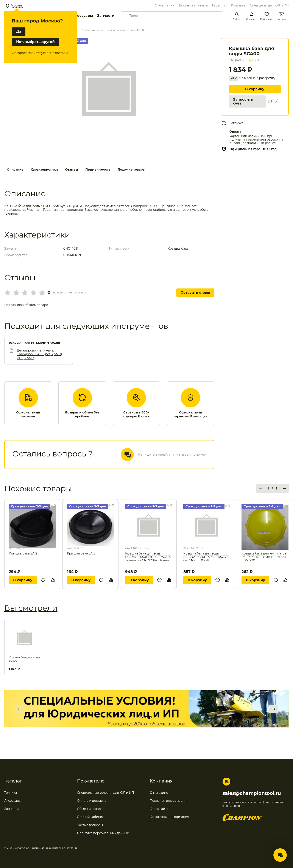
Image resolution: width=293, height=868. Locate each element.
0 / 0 (253, 60)
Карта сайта (159, 809)
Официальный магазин (28, 414)
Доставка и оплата (193, 5)
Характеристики (44, 169)
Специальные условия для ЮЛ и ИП (106, 793)
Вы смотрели (31, 608)
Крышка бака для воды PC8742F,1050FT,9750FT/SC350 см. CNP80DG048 (206, 557)
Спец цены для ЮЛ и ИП (269, 5)
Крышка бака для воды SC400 (24, 659)
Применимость (98, 169)
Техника (11, 793)
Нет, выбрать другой (35, 42)
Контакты (238, 5)
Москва (17, 5)
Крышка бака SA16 (81, 554)
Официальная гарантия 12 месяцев (190, 414)
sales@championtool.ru (252, 793)
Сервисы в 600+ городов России (136, 414)
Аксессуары (82, 16)
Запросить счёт (243, 101)
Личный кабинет (90, 817)
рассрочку (267, 78)
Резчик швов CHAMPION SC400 (34, 343)
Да (19, 31)
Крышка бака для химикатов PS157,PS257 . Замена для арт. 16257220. (264, 557)
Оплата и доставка (92, 801)
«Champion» (23, 848)
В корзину (255, 89)
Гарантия (219, 5)
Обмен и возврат (91, 809)
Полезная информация (168, 801)
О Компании (165, 5)
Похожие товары (131, 169)
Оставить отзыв (195, 292)
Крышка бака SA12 (23, 554)
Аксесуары (13, 801)
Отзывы (72, 169)
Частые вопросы (90, 825)
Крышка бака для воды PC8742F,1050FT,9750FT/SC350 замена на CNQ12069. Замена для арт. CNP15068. (148, 557)
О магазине (159, 793)
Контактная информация (169, 817)
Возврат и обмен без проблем (82, 414)
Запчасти (106, 16)
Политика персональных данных (103, 833)
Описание (15, 169)
